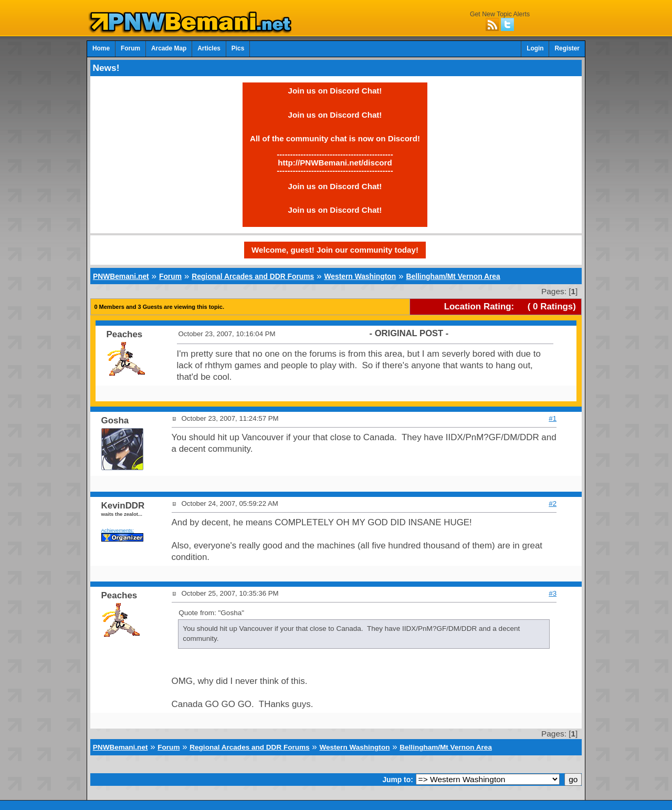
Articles (209, 48)
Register (567, 48)
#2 (553, 503)
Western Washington (360, 276)
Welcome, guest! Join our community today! (335, 250)
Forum (130, 48)
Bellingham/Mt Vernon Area (453, 276)
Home (101, 48)
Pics (238, 48)
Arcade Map (169, 48)
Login (535, 48)
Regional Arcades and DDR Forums (253, 276)
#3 (553, 593)
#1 (553, 418)
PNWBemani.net (121, 276)
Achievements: (118, 530)
